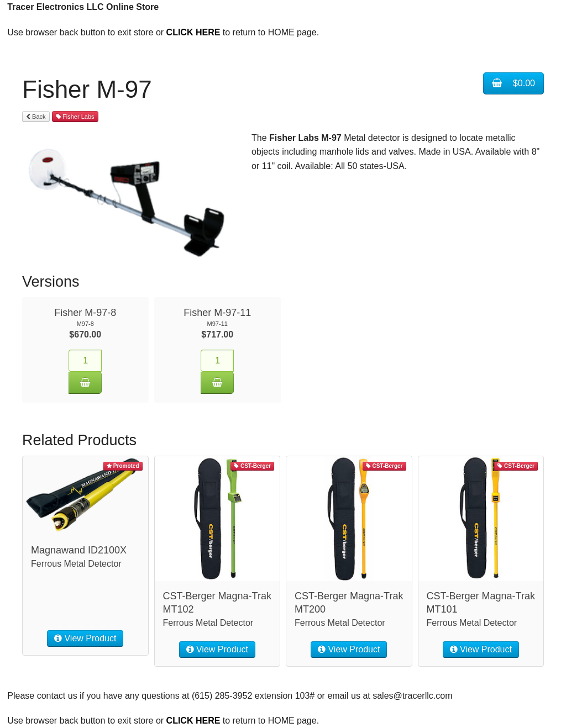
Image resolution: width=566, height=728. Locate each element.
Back (36, 117)
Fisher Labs (75, 117)
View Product (85, 638)
